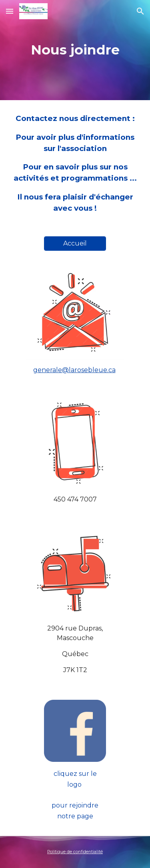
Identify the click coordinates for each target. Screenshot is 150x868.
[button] (10, 11)
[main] (75, 50)
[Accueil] (75, 243)
